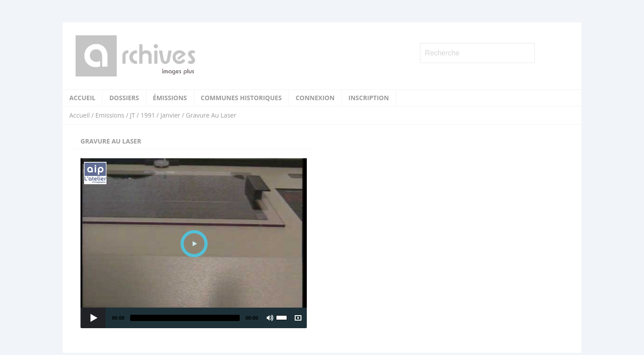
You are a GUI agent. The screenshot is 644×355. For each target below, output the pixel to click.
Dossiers (124, 98)
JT (132, 115)
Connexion (315, 98)
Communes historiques (241, 98)
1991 (148, 115)
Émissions (170, 98)
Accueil (82, 98)
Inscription (369, 98)
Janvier (170, 115)
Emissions (110, 115)
